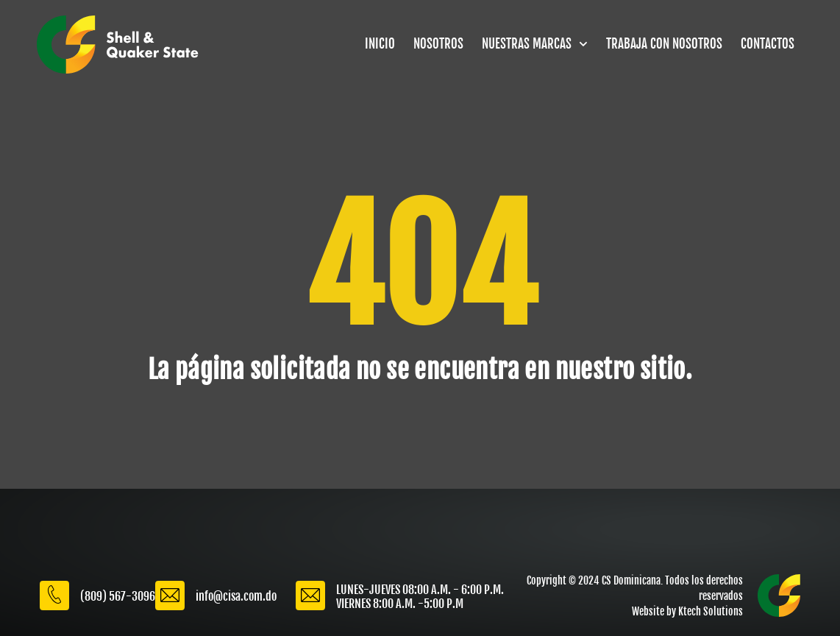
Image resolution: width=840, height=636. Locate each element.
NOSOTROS (438, 44)
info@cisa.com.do (236, 596)
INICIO (380, 44)
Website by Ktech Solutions (687, 611)
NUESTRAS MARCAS (535, 44)
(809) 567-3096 (118, 596)
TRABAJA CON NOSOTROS (664, 44)
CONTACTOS (768, 44)
